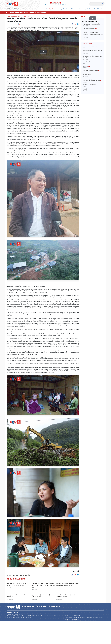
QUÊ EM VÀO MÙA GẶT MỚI (90, 85)
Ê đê (72, 9)
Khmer (102, 9)
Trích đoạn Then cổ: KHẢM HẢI (91, 71)
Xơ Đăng (89, 9)
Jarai (76, 9)
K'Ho (80, 9)
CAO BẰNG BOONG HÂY (90, 29)
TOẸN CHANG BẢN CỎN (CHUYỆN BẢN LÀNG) (18, 16)
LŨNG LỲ (22, 575)
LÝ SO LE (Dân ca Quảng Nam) (92, 46)
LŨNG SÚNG (16, 575)
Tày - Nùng (52, 9)
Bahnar (68, 9)
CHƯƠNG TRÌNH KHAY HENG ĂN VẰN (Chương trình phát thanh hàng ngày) (28, 13)
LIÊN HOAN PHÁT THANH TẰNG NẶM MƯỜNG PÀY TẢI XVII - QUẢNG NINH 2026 (93, 34)
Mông (60, 9)
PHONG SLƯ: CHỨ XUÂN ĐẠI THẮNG (93, 24)
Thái (64, 9)
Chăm (98, 9)
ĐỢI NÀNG (87, 66)
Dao (57, 9)
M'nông (84, 9)
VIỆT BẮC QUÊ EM (88, 62)
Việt (47, 9)
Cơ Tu (94, 9)
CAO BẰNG (28, 575)
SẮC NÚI (85, 89)
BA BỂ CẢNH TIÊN (88, 75)
